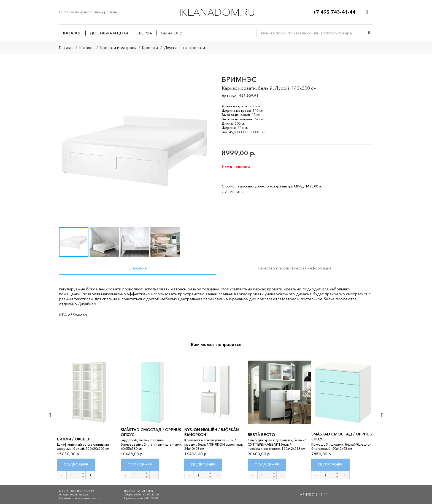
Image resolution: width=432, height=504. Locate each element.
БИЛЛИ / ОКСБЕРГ (75, 439)
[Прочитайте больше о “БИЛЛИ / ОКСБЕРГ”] (76, 465)
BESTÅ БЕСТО (261, 435)
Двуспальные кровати (184, 48)
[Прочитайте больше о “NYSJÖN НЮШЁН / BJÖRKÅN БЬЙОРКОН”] (203, 465)
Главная (66, 48)
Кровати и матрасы (118, 48)
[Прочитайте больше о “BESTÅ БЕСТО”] (267, 465)
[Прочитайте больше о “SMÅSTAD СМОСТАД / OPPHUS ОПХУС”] (140, 465)
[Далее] (382, 415)
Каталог (87, 48)
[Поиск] (369, 33)
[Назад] (50, 415)
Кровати (150, 48)
